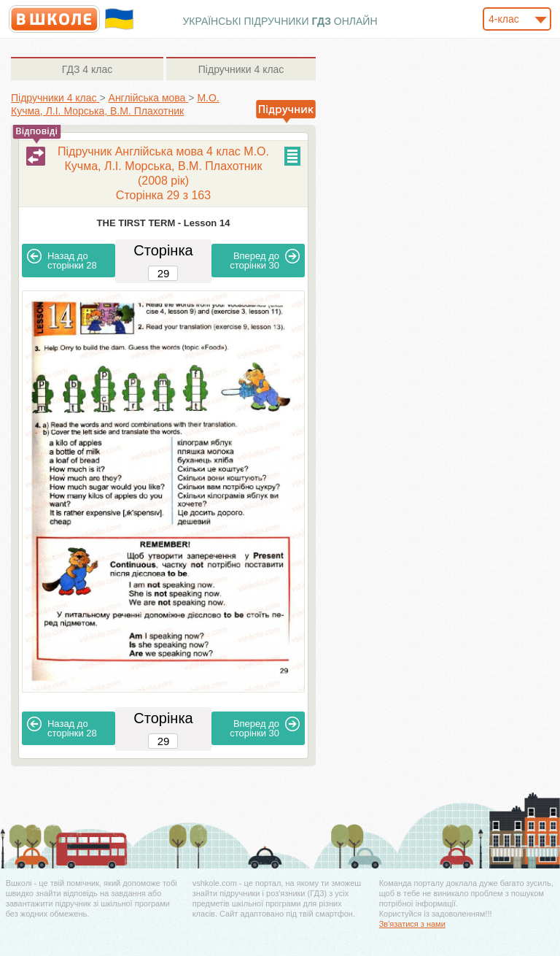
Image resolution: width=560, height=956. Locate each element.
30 (265, 260)
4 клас (87, 69)
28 (62, 260)
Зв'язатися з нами (412, 924)
